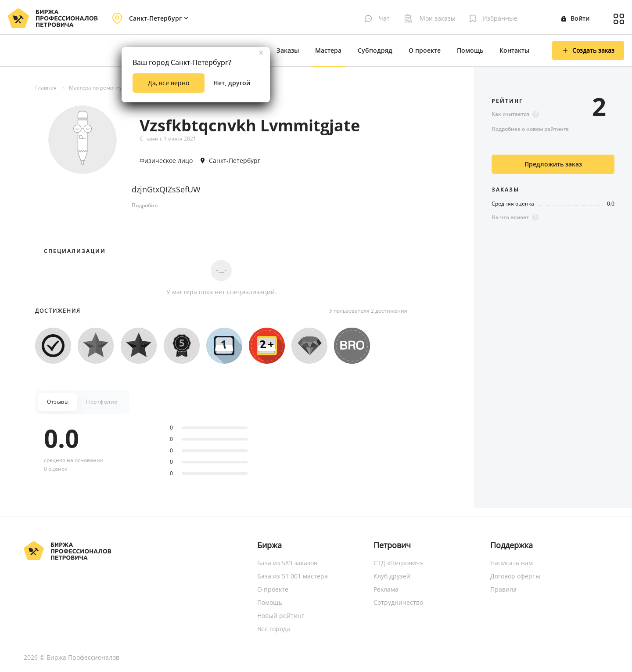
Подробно (145, 205)
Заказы (288, 50)
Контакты (514, 50)
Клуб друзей (392, 576)
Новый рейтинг (281, 616)
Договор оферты (515, 576)
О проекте (425, 50)
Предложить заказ (553, 164)
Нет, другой (232, 83)
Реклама (386, 589)
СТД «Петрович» (398, 563)
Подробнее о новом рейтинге (530, 129)
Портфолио (102, 402)
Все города (274, 629)
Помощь (470, 50)
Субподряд (375, 50)
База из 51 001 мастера (293, 576)
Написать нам (512, 563)
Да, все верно (169, 83)
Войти (575, 18)
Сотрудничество (398, 602)
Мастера (328, 50)
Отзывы (58, 402)
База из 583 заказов (287, 563)
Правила (503, 589)
